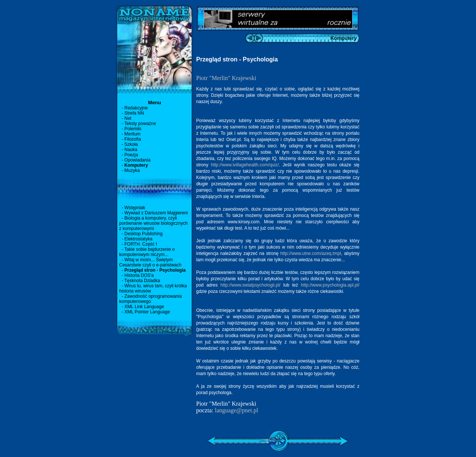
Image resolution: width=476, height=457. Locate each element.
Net (128, 118)
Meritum (133, 134)
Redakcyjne (136, 108)
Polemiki (133, 129)
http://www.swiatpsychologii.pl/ (250, 285)
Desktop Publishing (144, 234)
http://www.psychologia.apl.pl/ (330, 285)
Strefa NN (134, 113)
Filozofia (133, 139)
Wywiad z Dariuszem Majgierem (156, 213)
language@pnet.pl (237, 410)
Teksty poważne (140, 124)
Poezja (131, 155)
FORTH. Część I (141, 244)
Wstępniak (135, 208)
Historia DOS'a (139, 275)
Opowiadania (138, 160)
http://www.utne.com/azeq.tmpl (311, 253)
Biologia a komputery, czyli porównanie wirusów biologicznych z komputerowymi (154, 223)
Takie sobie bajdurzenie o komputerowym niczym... (147, 252)
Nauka (131, 150)
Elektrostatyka (139, 239)
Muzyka (132, 170)
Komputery (136, 165)
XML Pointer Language (147, 312)
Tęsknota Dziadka (142, 281)
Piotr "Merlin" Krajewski (226, 78)
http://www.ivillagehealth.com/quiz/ (245, 165)
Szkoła (131, 144)
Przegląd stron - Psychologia (155, 270)
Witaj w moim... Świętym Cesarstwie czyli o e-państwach (150, 262)
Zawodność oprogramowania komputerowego (151, 299)
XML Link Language (144, 307)
